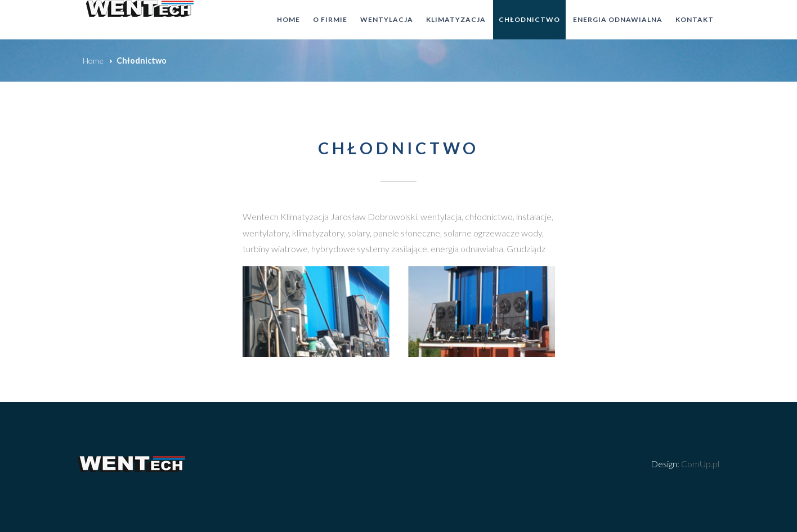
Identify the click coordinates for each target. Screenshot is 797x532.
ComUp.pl (700, 464)
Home (288, 19)
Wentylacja (387, 19)
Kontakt (695, 19)
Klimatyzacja (456, 19)
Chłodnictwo (529, 19)
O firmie (330, 19)
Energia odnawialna (618, 19)
